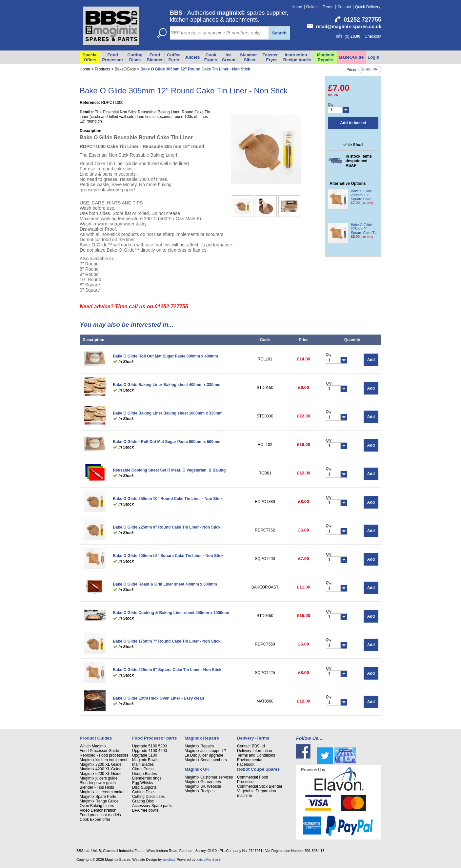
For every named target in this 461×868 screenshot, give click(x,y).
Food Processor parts (154, 738)
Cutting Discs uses (148, 797)
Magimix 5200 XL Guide (101, 774)
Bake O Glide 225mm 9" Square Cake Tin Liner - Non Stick (167, 670)
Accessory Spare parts (152, 806)
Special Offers (90, 57)
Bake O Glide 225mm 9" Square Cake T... (364, 229)
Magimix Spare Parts (98, 797)
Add (371, 360)
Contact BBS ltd (251, 746)
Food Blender (155, 57)
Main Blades (143, 764)
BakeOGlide (351, 57)
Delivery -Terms (253, 738)
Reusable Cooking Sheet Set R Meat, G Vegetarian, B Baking (169, 470)
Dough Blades (144, 774)
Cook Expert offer (95, 820)
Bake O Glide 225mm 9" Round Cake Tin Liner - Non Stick (167, 527)
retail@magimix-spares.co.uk (349, 27)
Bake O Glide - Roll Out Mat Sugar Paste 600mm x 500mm (167, 442)
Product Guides (96, 738)
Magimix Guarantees (203, 782)
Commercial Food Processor (253, 780)
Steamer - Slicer (249, 57)
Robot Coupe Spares (258, 769)
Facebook (246, 764)
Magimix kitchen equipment (103, 760)
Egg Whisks (142, 783)
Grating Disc (143, 801)
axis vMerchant (208, 859)
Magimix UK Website (203, 786)
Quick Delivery (368, 7)
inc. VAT (373, 69)
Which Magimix (93, 746)
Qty (331, 105)
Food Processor (113, 57)
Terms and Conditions (256, 755)
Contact (344, 7)
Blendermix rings (147, 778)
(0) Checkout (363, 36)
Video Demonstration (98, 810)
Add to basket (353, 123)
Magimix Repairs (326, 57)
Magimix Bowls (145, 760)
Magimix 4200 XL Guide (101, 769)
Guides (312, 7)
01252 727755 (362, 20)
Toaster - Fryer (270, 57)
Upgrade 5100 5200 (150, 746)
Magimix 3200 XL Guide (101, 764)
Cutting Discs (135, 57)
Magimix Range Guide (99, 801)
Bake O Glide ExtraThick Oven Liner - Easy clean (158, 698)
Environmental (250, 760)
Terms (328, 7)
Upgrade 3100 (145, 755)
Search (279, 33)
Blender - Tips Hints (97, 787)
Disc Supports (144, 787)
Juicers (192, 57)
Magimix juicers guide (99, 778)
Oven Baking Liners (97, 806)
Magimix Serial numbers (206, 760)
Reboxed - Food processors (104, 755)
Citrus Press (143, 769)
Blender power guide (98, 783)
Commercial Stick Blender (260, 786)
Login (373, 57)
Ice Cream (229, 57)
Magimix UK (197, 769)
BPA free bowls (145, 810)
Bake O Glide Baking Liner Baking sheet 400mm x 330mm (167, 385)
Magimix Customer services (209, 777)
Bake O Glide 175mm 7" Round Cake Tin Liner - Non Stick (167, 641)
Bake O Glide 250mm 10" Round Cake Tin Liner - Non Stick (168, 499)
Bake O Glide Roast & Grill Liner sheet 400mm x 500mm (165, 584)
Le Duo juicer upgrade (204, 755)
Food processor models (100, 815)
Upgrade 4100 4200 (150, 751)
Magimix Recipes (200, 791)
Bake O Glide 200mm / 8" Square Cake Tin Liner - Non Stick (168, 556)
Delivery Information (255, 751)
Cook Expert (211, 57)
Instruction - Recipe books (297, 57)
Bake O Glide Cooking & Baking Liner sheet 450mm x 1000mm (171, 613)
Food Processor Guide (99, 751)
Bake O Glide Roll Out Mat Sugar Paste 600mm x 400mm (165, 356)
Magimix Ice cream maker (102, 792)
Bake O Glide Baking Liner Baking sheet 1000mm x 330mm (168, 413)
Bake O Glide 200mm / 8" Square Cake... (363, 195)
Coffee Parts (174, 57)
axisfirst (169, 859)
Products (102, 69)
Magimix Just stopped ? (205, 751)
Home (297, 7)
